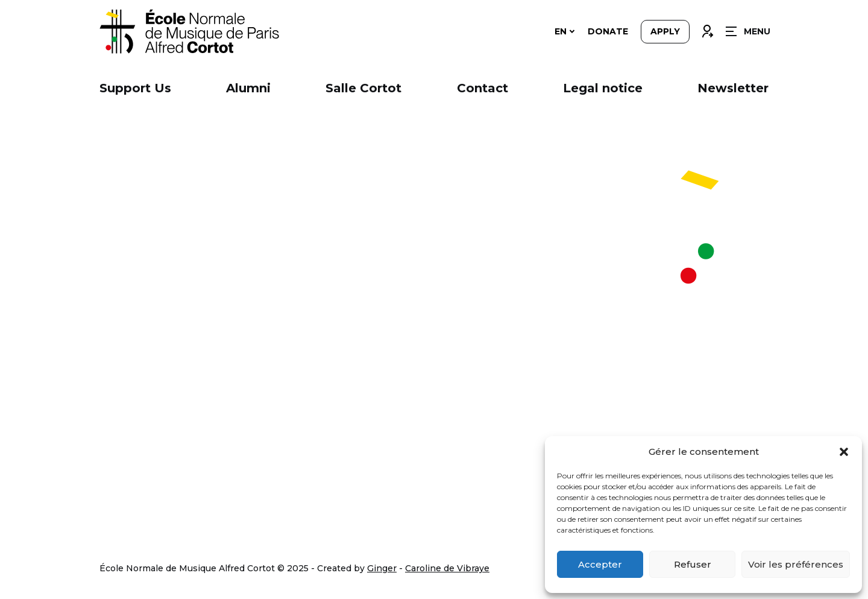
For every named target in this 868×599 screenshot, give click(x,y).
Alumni (248, 88)
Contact (483, 88)
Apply (665, 31)
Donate (608, 31)
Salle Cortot (363, 88)
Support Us (135, 88)
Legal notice (603, 88)
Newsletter (733, 88)
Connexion (707, 28)
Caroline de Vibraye (447, 568)
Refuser (693, 564)
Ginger (382, 568)
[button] (844, 452)
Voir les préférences (796, 564)
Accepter (600, 564)
